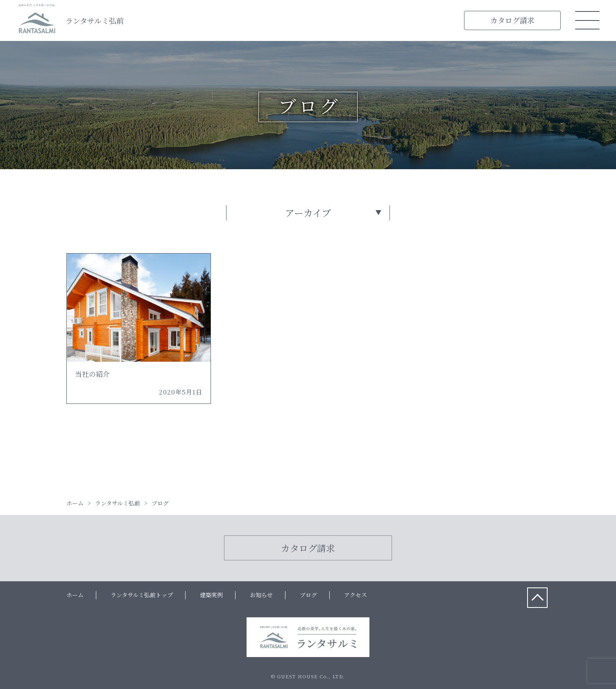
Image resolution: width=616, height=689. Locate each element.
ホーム (75, 595)
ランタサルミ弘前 (95, 20)
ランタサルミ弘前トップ (142, 595)
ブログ (308, 595)
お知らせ (261, 595)
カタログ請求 (512, 20)
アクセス (356, 595)
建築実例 (211, 595)
